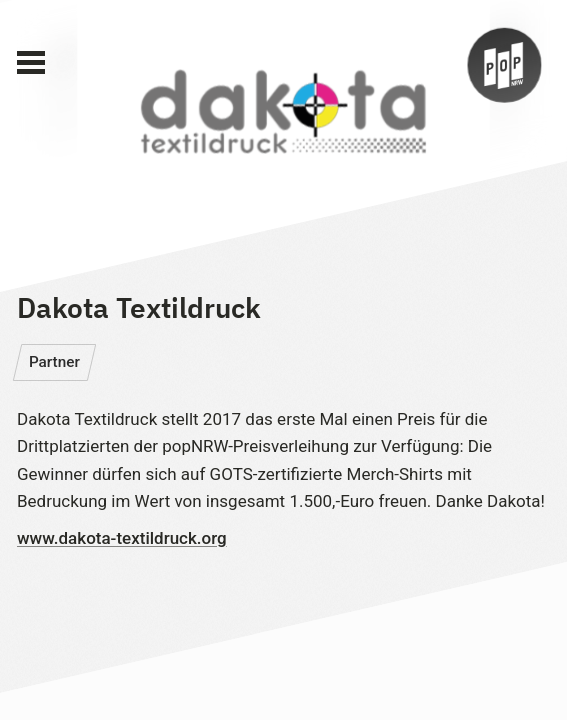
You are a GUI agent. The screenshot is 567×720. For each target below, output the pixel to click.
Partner (54, 362)
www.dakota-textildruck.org (122, 538)
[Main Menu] (31, 63)
